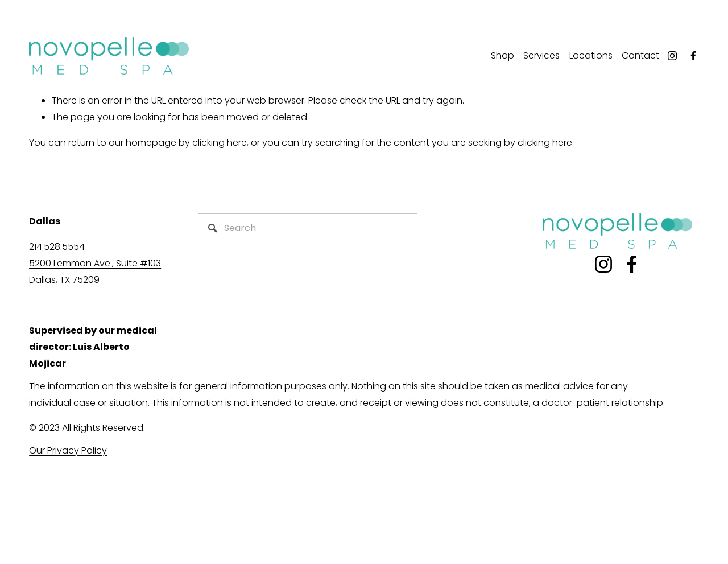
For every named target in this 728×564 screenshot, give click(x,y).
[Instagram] (672, 56)
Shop (502, 55)
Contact (640, 55)
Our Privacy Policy (68, 450)
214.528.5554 (57, 247)
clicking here (220, 143)
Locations (591, 55)
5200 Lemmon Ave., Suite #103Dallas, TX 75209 (95, 271)
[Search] (307, 228)
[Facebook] (693, 56)
